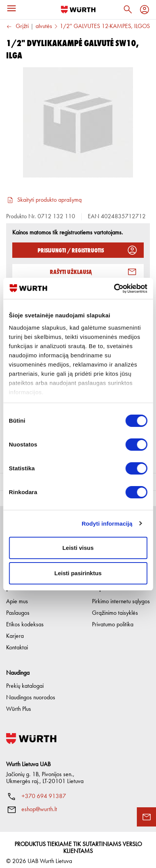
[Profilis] (145, 10)
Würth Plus (19, 703)
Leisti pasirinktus (78, 573)
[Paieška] (128, 10)
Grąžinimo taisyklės (115, 607)
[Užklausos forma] (146, 817)
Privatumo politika (113, 619)
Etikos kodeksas (25, 619)
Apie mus (17, 596)
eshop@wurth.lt (39, 803)
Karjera (15, 630)
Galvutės (42, 27)
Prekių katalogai (25, 680)
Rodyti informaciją (107, 524)
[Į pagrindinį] (78, 10)
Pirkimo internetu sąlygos (121, 596)
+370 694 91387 (44, 790)
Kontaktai (17, 642)
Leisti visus (78, 548)
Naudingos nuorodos (31, 692)
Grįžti (17, 27)
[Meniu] (11, 8)
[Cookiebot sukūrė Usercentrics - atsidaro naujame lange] (114, 289)
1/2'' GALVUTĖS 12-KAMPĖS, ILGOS (105, 27)
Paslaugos (18, 607)
